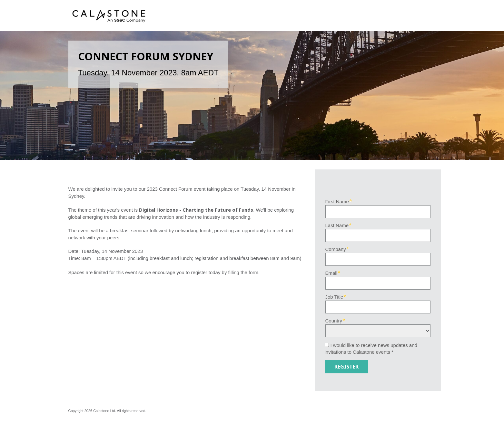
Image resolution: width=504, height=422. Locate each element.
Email (331, 273)
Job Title (334, 297)
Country (334, 321)
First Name (337, 201)
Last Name (337, 225)
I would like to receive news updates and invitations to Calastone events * (371, 349)
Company (336, 249)
